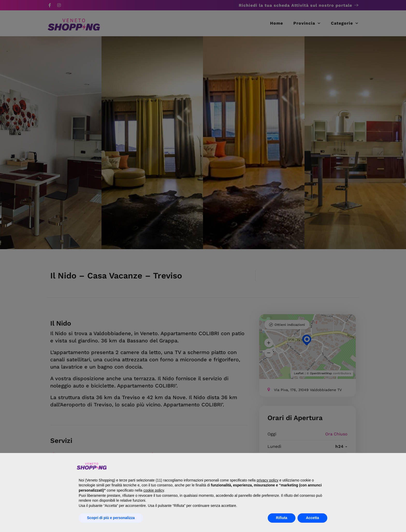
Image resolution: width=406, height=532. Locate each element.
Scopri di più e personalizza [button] (111, 518)
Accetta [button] (312, 518)
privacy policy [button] (267, 480)
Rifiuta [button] (282, 518)
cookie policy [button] (154, 490)
